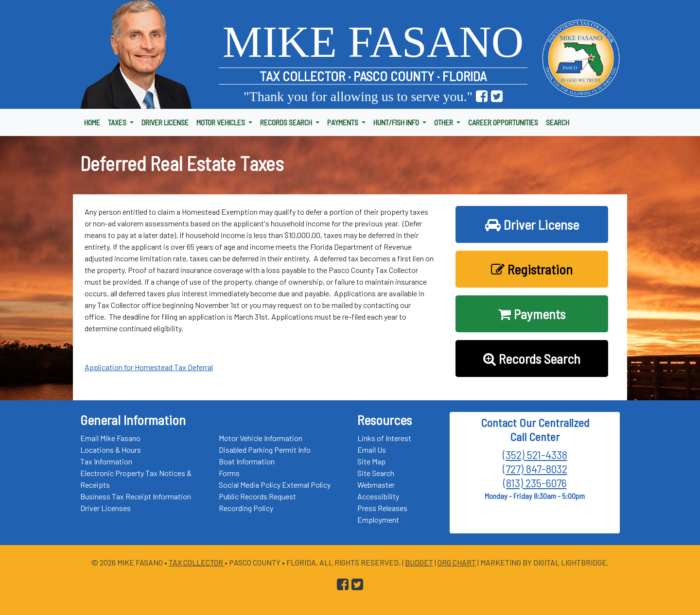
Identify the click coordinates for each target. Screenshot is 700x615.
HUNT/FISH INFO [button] (397, 122)
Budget (419, 562)
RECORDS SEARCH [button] (287, 122)
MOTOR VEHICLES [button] (221, 122)
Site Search (376, 473)
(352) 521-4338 (535, 454)
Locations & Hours (111, 450)
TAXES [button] (118, 122)
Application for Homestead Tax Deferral (149, 367)
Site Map (371, 461)
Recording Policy (246, 508)
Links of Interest (384, 438)
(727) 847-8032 (535, 469)
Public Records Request (257, 496)
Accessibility (378, 496)
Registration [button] (532, 269)
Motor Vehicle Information (261, 438)
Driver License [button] (532, 224)
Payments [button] (532, 314)
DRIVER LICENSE (165, 122)
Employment (378, 520)
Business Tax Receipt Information (136, 496)
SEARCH (558, 122)
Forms (229, 473)
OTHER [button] (444, 122)
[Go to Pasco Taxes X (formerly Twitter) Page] (497, 96)
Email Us (372, 450)
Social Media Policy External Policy (275, 485)
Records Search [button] (532, 359)
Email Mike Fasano (110, 438)
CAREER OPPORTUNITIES (503, 122)
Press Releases (382, 508)
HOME (92, 122)
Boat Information (247, 461)
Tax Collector (197, 562)
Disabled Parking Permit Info (265, 450)
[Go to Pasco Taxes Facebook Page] (482, 96)
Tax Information (106, 461)
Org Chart (457, 562)
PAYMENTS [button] (343, 122)
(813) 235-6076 (535, 483)
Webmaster (376, 485)
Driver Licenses (105, 508)
